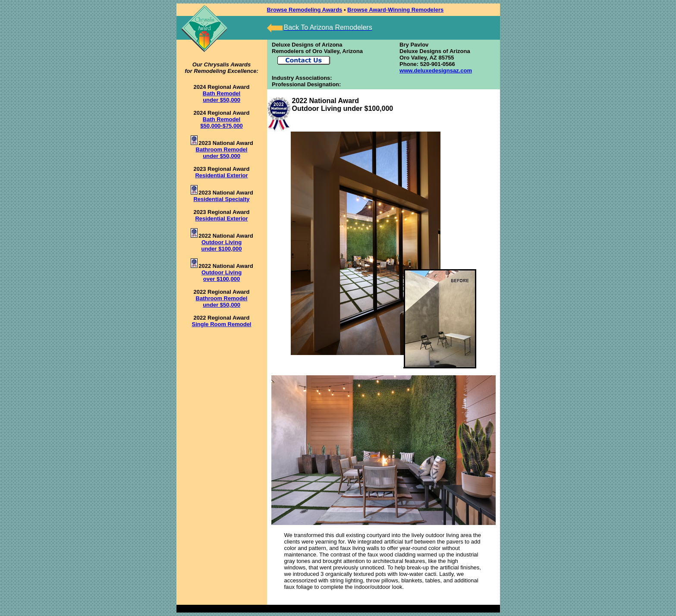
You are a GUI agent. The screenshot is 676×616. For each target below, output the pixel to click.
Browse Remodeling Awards (305, 10)
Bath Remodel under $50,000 (222, 97)
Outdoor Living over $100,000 (222, 276)
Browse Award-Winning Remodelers (395, 10)
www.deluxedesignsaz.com (436, 71)
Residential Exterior (221, 175)
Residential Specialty (221, 199)
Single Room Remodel (222, 324)
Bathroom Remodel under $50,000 (222, 153)
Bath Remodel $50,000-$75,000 (221, 123)
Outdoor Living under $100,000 (222, 245)
